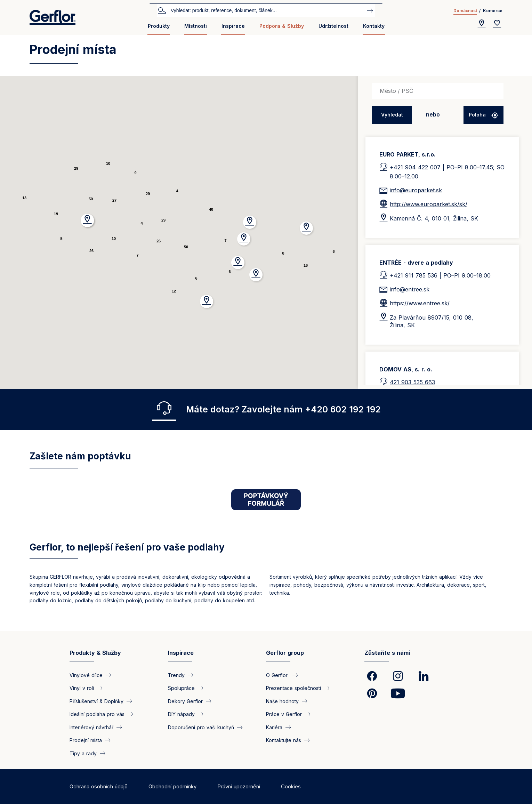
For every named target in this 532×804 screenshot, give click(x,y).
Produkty (159, 26)
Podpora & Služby (282, 26)
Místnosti (196, 26)
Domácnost (465, 11)
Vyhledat (162, 10)
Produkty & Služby (95, 653)
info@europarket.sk (416, 190)
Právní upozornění (239, 786)
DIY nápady (181, 714)
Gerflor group (285, 653)
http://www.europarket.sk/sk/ (429, 204)
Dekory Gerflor (185, 701)
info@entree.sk (410, 289)
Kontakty (374, 26)
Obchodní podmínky (172, 786)
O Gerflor (278, 675)
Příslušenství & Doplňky (96, 701)
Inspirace (233, 26)
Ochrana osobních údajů (99, 786)
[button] (250, 222)
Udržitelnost (333, 26)
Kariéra (274, 727)
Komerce (493, 11)
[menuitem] (159, 29)
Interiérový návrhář (91, 727)
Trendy (176, 675)
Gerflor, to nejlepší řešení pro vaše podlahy (127, 547)
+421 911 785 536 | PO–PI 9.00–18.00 (440, 275)
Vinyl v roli (82, 688)
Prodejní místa (86, 740)
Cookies (291, 786)
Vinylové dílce (86, 675)
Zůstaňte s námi (387, 653)
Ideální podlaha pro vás (97, 714)
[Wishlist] (497, 24)
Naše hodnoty (282, 701)
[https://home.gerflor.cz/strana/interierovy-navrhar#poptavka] (266, 500)
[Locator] (482, 24)
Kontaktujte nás (284, 740)
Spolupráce (181, 688)
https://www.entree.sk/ (420, 303)
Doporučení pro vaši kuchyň (201, 727)
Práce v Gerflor (284, 714)
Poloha (478, 115)
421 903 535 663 (412, 382)
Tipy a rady (83, 753)
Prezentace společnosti (293, 688)
